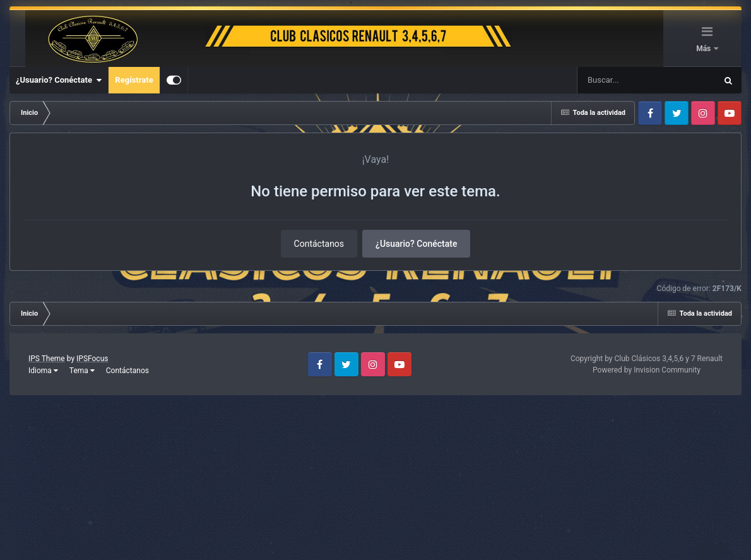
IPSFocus (92, 359)
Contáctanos (319, 244)
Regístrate (134, 80)
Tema (82, 371)
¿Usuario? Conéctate (59, 80)
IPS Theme (47, 359)
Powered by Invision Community (647, 370)
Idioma (43, 371)
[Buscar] (609, 80)
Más (704, 49)
